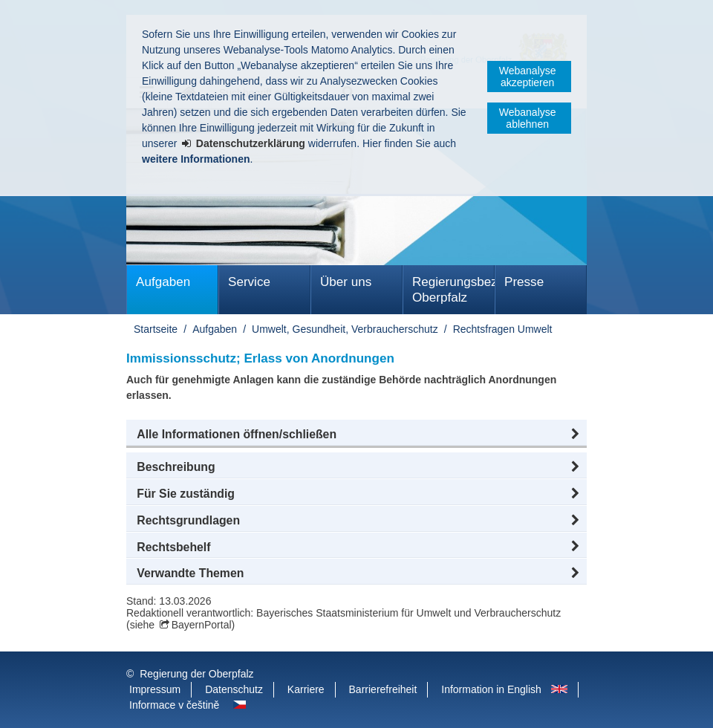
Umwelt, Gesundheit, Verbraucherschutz (345, 329)
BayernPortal (202, 625)
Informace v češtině (174, 705)
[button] (356, 435)
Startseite (156, 329)
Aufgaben (163, 282)
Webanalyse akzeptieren (528, 77)
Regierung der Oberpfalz (196, 674)
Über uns (346, 282)
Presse (524, 282)
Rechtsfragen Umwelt (503, 329)
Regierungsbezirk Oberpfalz (453, 290)
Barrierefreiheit (383, 689)
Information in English (491, 689)
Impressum (155, 689)
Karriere (306, 689)
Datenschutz (234, 689)
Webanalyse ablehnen (528, 118)
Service (249, 282)
